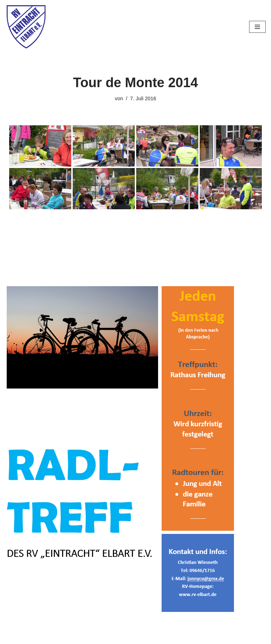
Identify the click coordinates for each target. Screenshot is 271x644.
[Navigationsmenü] (257, 27)
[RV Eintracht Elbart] (26, 27)
